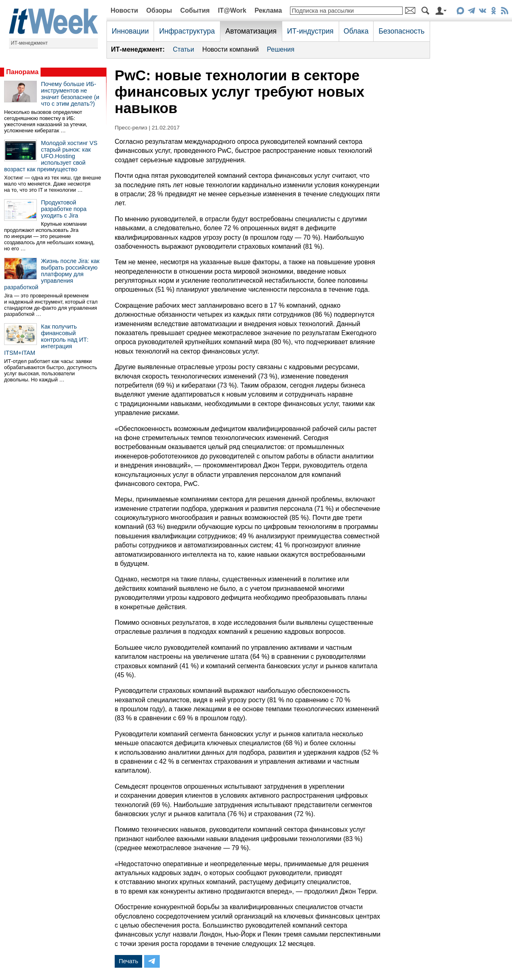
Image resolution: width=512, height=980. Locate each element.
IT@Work (232, 10)
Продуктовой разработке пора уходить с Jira (64, 209)
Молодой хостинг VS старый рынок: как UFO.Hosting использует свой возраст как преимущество (51, 156)
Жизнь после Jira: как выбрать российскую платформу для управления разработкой (52, 274)
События (195, 10)
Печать (128, 961)
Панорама (22, 72)
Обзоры (159, 10)
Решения (281, 49)
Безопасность (401, 31)
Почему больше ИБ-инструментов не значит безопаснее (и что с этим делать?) (70, 94)
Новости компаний (231, 49)
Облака (356, 31)
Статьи (184, 49)
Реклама (268, 10)
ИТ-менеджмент (29, 43)
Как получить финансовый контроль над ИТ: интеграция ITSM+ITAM (46, 340)
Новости (124, 10)
